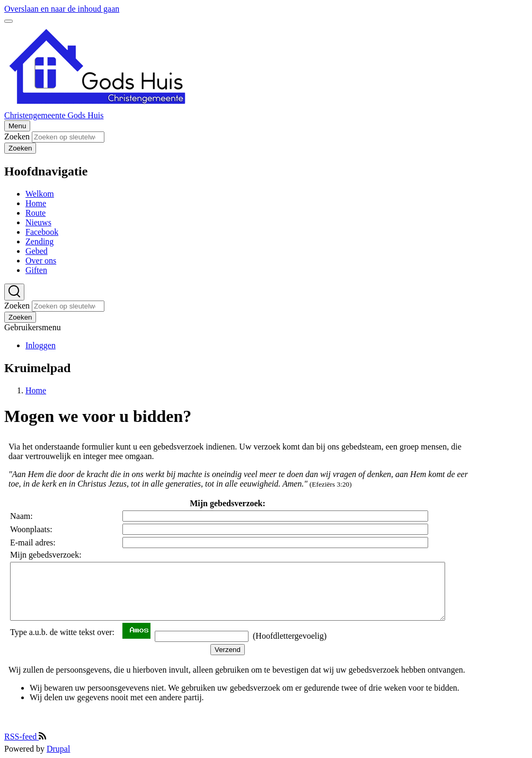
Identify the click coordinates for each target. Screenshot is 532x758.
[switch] (8, 21)
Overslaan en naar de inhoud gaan (62, 9)
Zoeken (17, 136)
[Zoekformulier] (14, 292)
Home (36, 390)
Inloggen (41, 345)
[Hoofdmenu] (17, 126)
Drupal (58, 749)
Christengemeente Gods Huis (54, 115)
